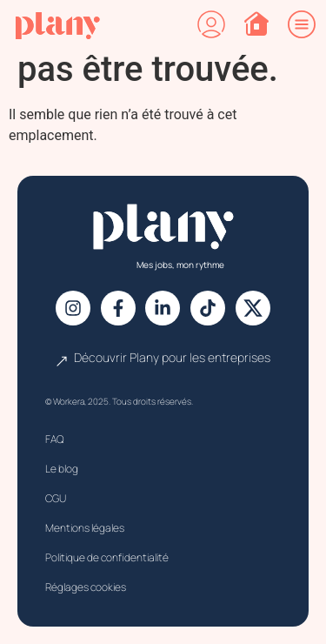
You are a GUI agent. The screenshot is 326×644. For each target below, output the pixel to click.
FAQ (54, 439)
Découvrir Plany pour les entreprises (172, 357)
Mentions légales (85, 528)
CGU (56, 498)
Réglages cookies (86, 587)
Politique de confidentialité (107, 557)
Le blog (62, 469)
